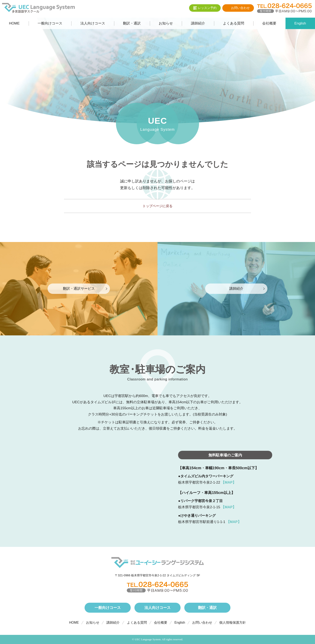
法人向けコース (157, 608)
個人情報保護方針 (233, 623)
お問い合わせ (202, 623)
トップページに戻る (157, 206)
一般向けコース (108, 608)
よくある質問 (137, 623)
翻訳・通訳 (207, 608)
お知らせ (93, 623)
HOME (74, 623)
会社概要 (161, 623)
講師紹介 (113, 623)
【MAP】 (229, 482)
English (180, 623)
